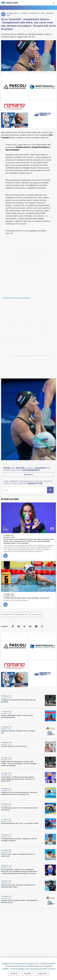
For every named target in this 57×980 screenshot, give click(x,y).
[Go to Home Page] (19, 13)
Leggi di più (42, 974)
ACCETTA (14, 974)
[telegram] (34, 626)
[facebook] (13, 626)
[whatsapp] (40, 626)
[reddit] (18, 626)
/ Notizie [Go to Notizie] (24, 13)
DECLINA (28, 974)
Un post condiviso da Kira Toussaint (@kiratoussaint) (30, 355)
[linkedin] (29, 626)
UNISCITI (28, 475)
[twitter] (23, 626)
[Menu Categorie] (54, 2)
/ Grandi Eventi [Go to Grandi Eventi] (33, 13)
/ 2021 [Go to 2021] (42, 13)
